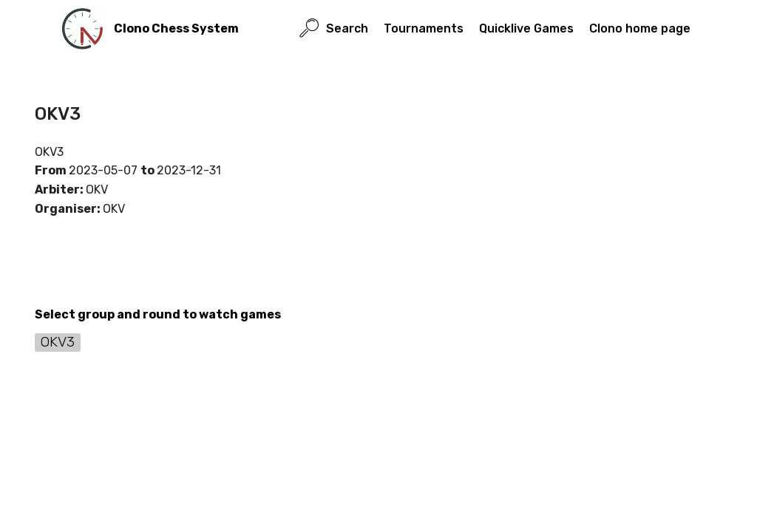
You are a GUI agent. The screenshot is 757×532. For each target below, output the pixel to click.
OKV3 (58, 342)
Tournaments (424, 28)
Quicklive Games (526, 28)
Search (334, 28)
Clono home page (640, 28)
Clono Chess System (176, 28)
